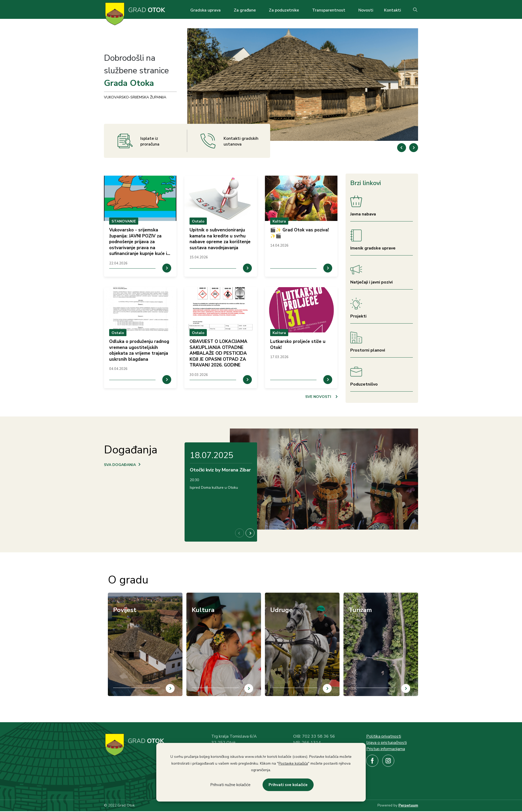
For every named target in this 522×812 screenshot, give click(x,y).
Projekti (358, 316)
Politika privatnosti (384, 736)
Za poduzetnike (284, 10)
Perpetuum (408, 805)
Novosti (366, 10)
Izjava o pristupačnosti (387, 743)
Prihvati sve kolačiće (288, 785)
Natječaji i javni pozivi (371, 282)
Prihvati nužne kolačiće (230, 785)
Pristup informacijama (386, 749)
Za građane (245, 10)
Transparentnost (329, 10)
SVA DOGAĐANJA (120, 465)
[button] (414, 148)
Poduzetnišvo (364, 384)
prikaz (140, 226)
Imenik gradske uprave (373, 248)
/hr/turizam (353, 596)
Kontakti (393, 10)
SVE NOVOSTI (318, 397)
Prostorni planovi (368, 350)
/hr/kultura (196, 596)
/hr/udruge (274, 596)
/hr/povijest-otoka (124, 596)
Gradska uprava (206, 10)
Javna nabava (363, 214)
